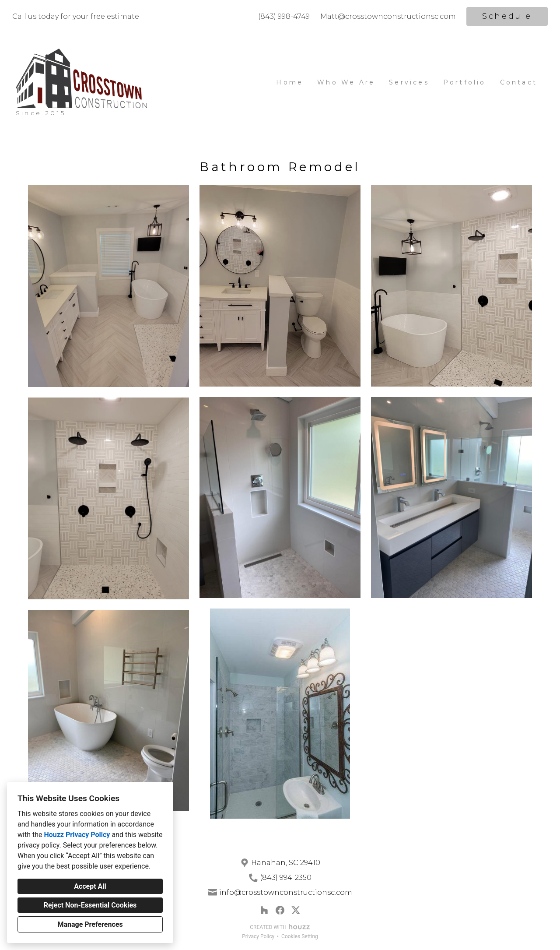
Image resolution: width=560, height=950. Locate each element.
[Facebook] (280, 910)
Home (290, 82)
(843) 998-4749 (284, 16)
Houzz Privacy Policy (77, 835)
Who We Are (346, 82)
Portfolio (465, 82)
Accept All (90, 886)
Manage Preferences (90, 924)
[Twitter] (296, 910)
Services (409, 82)
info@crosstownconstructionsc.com (286, 892)
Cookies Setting (300, 936)
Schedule (507, 16)
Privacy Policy (258, 936)
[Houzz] (264, 910)
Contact (519, 82)
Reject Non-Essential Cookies (90, 905)
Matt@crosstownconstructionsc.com (388, 16)
